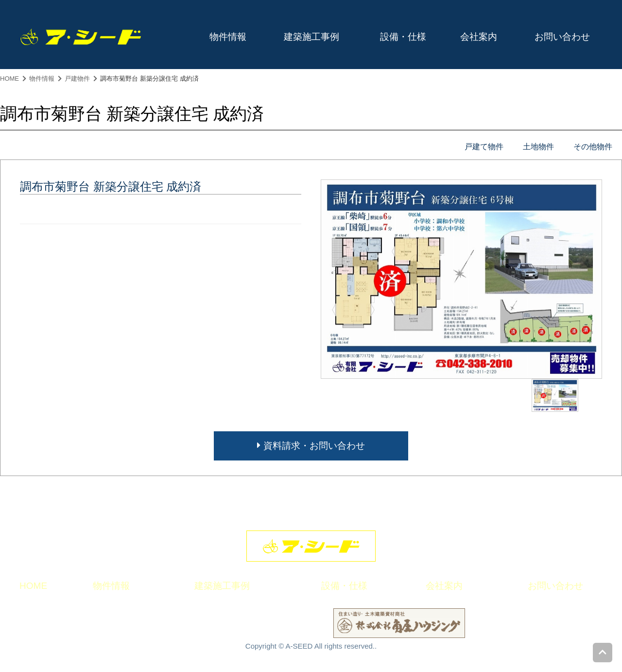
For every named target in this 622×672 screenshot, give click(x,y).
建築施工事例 (311, 37)
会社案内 (479, 37)
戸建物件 (77, 79)
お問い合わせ (562, 37)
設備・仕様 (403, 37)
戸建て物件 (484, 147)
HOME (9, 79)
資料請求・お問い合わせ (311, 446)
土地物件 (538, 147)
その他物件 (593, 147)
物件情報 (228, 37)
